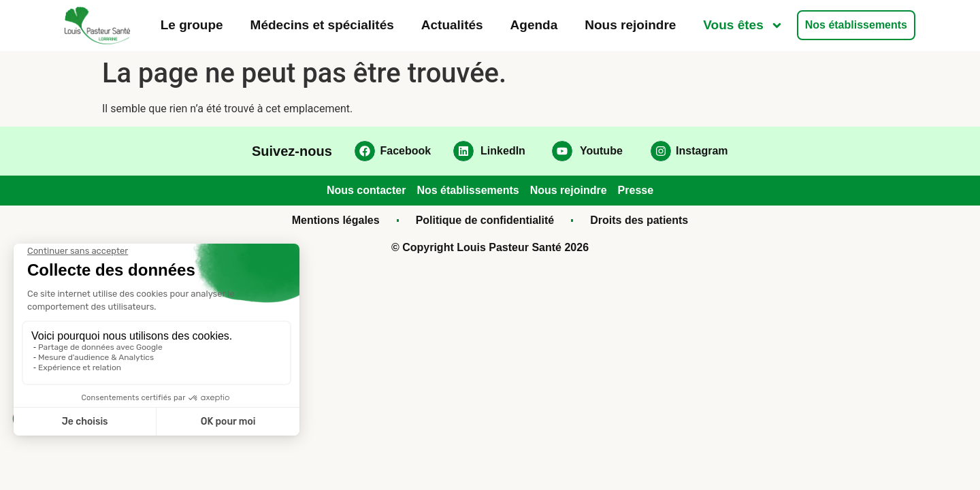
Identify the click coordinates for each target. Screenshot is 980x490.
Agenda (534, 25)
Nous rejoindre (630, 25)
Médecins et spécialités (322, 25)
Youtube (601, 151)
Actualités (452, 25)
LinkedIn (503, 151)
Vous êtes (743, 26)
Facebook (406, 151)
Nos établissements (856, 25)
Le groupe (192, 25)
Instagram (702, 151)
